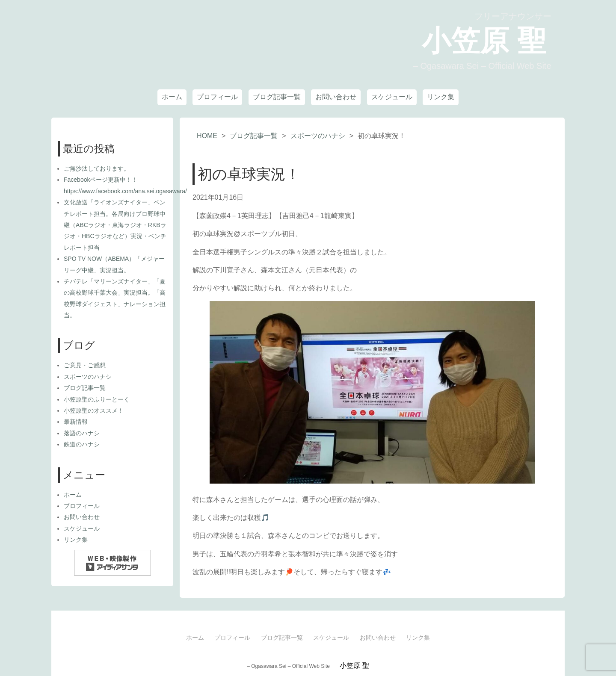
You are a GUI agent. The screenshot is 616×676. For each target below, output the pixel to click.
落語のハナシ (82, 433)
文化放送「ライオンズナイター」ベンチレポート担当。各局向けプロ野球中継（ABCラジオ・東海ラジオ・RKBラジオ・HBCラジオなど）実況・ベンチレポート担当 (115, 225)
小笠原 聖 (470, 40)
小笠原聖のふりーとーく (97, 399)
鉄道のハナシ (82, 444)
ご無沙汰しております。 (97, 168)
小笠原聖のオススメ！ (94, 410)
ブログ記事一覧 (277, 96)
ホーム (172, 96)
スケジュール (392, 96)
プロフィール (217, 96)
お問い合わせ (336, 96)
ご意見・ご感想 (85, 365)
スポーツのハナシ (318, 136)
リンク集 (441, 96)
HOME (207, 136)
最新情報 (76, 422)
